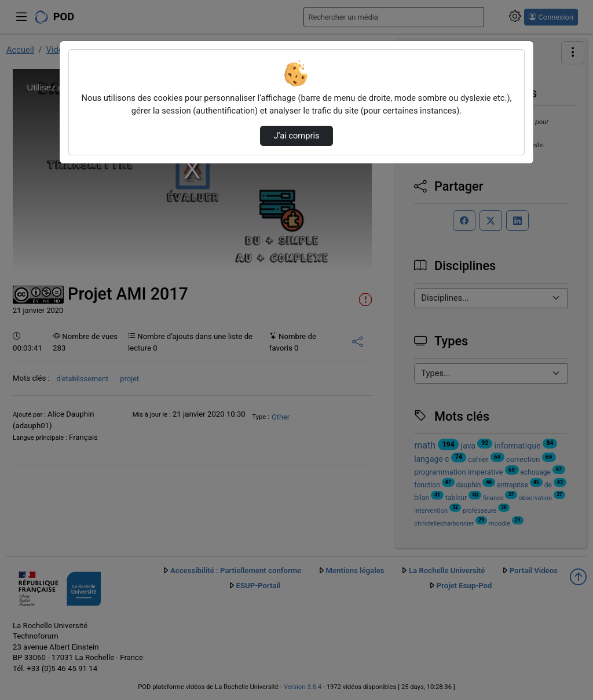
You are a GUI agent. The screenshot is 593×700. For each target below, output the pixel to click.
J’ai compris (296, 136)
